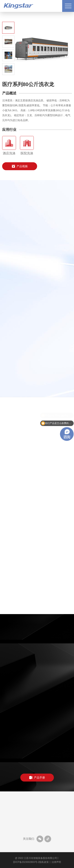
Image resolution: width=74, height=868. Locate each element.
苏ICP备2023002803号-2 (26, 862)
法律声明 (56, 862)
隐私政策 (44, 862)
